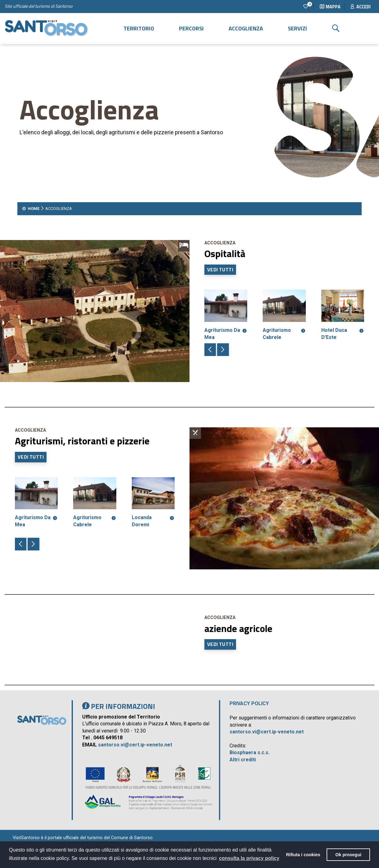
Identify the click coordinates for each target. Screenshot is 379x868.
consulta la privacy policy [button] (249, 858)
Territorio (139, 28)
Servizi (297, 28)
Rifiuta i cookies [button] (303, 855)
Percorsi (191, 28)
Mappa (330, 7)
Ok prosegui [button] (348, 855)
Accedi (361, 7)
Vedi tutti (220, 269)
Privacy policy (249, 703)
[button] (210, 350)
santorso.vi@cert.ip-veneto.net (135, 745)
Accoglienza (246, 28)
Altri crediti (243, 760)
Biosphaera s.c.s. (250, 752)
